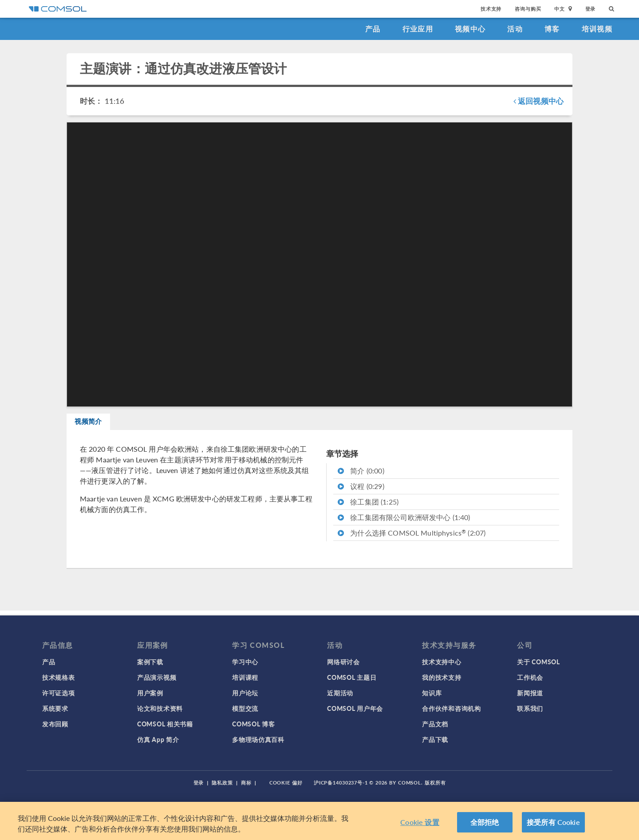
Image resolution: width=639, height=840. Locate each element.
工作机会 (530, 677)
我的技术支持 (442, 677)
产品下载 (435, 739)
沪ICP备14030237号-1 (341, 783)
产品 (373, 29)
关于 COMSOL (538, 662)
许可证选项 (59, 693)
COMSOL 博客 (253, 724)
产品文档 (435, 724)
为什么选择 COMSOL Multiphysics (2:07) (412, 538)
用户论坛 (245, 693)
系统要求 (55, 708)
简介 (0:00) (361, 475)
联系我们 (530, 708)
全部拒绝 (485, 822)
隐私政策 (222, 783)
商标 (246, 783)
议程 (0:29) (361, 491)
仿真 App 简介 (158, 739)
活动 (515, 29)
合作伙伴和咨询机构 (451, 708)
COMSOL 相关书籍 (165, 724)
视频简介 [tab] (96, 424)
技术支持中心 (442, 662)
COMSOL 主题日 (352, 677)
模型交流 (245, 708)
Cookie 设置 (420, 822)
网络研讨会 (343, 662)
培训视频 (597, 29)
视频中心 (470, 29)
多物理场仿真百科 (258, 739)
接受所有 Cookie (553, 822)
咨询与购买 (528, 9)
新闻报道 (530, 693)
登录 (591, 9)
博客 (552, 29)
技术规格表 (59, 677)
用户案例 (150, 693)
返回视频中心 (538, 101)
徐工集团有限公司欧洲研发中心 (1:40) (404, 522)
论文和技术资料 (160, 708)
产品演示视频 (157, 677)
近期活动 (340, 693)
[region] (319, 821)
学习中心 (245, 662)
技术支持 (491, 9)
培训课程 (245, 677)
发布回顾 (55, 724)
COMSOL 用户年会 (355, 708)
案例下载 (150, 662)
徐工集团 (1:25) (368, 507)
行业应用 (418, 29)
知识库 (432, 693)
